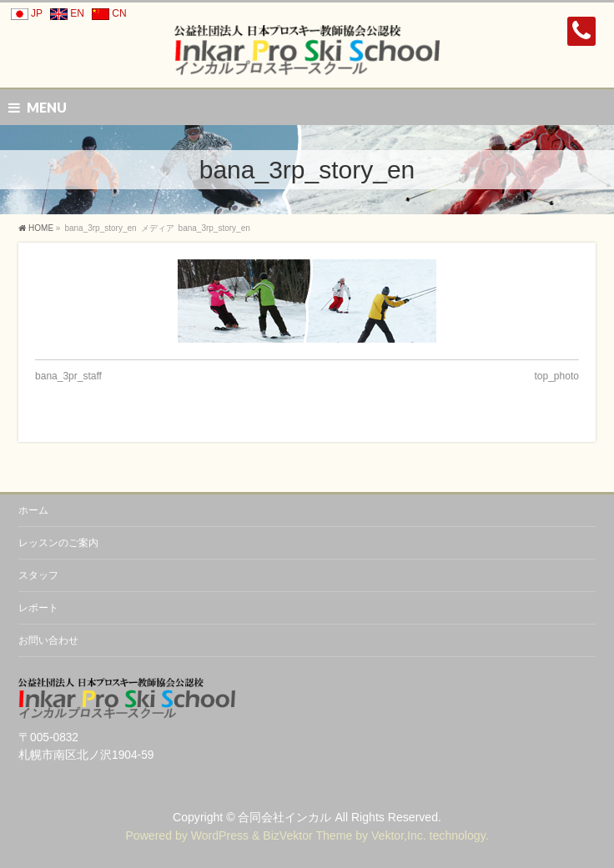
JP (24, 13)
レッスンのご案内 (58, 543)
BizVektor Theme (307, 835)
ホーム (33, 510)
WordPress (220, 835)
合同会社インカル (284, 817)
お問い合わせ (48, 640)
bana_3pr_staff (68, 376)
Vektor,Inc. (399, 835)
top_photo (557, 376)
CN (106, 13)
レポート (38, 608)
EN (65, 13)
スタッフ (38, 575)
